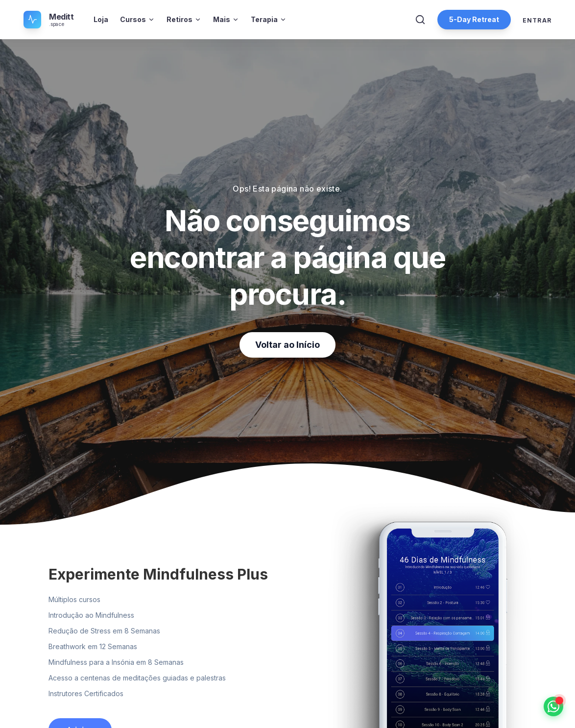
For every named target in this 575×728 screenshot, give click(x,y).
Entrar (537, 20)
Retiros (184, 19)
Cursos (137, 19)
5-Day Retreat (474, 19)
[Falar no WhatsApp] (553, 706)
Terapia (269, 19)
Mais (226, 19)
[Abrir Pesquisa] (420, 20)
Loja (101, 19)
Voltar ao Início (287, 345)
